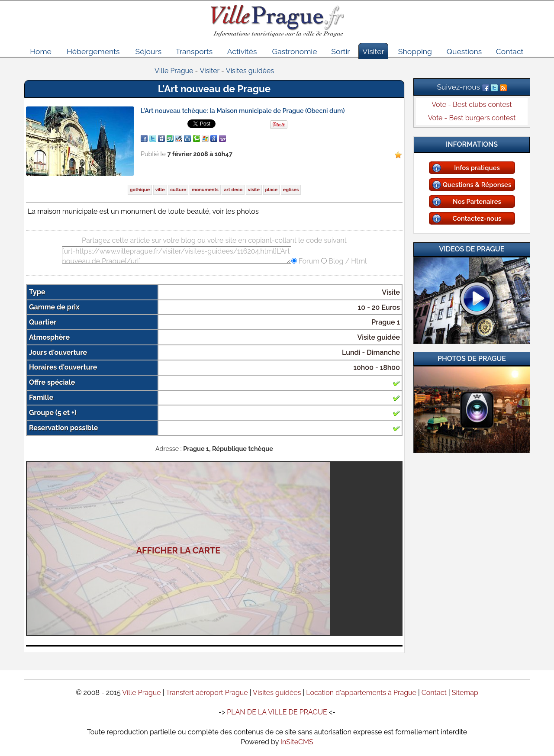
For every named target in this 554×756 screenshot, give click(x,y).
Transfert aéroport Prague (207, 693)
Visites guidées (277, 693)
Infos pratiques (477, 168)
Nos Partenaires (477, 202)
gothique (140, 190)
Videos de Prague (472, 249)
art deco (233, 190)
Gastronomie (295, 51)
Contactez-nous (477, 219)
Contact (510, 51)
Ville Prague (142, 693)
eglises (291, 190)
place (272, 190)
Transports (194, 51)
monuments (205, 190)
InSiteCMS (297, 742)
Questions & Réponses (477, 185)
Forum (308, 261)
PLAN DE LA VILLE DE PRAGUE (277, 712)
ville (160, 190)
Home (41, 51)
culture (178, 190)
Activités (242, 51)
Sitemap (465, 693)
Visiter (373, 51)
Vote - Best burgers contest (472, 118)
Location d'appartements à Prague (361, 693)
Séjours (149, 51)
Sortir (340, 51)
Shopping (415, 51)
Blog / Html (347, 261)
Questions (464, 51)
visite (254, 190)
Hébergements (93, 51)
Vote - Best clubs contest (472, 105)
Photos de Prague (472, 359)
